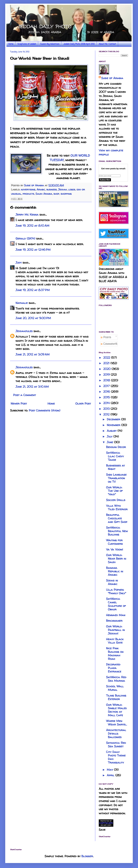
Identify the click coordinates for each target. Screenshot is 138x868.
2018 (107, 380)
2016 (107, 392)
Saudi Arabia (44, 194)
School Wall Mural (115, 688)
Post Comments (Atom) (45, 410)
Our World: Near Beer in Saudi (116, 559)
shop (56, 194)
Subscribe (105, 180)
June (110, 442)
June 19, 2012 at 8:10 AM (32, 226)
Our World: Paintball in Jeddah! (115, 630)
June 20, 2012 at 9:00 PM (33, 318)
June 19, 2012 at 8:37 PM (33, 290)
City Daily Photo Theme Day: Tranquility (116, 757)
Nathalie (22, 303)
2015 (107, 397)
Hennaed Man (116, 615)
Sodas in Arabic (112, 582)
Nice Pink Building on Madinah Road (115, 653)
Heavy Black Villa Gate (115, 641)
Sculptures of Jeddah (27, 44)
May (110, 770)
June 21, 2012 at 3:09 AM (33, 354)
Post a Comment (24, 395)
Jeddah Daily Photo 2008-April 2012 (79, 44)
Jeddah (63, 189)
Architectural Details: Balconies (116, 734)
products (28, 194)
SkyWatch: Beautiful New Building (117, 531)
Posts (106, 337)
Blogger (87, 856)
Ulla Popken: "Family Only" (116, 591)
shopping (66, 194)
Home (11, 44)
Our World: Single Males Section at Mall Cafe (116, 710)
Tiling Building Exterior (116, 697)
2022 (107, 358)
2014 (107, 403)
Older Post (83, 403)
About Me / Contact (107, 44)
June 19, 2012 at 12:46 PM (33, 250)
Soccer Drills (116, 500)
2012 (107, 414)
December (114, 419)
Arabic (41, 189)
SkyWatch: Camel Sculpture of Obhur (116, 604)
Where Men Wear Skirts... (116, 723)
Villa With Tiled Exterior (117, 507)
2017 (107, 386)
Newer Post (19, 403)
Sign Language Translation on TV (116, 478)
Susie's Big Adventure (50, 44)
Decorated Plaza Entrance (114, 668)
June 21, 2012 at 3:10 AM (32, 387)
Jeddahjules (24, 331)
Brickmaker (114, 621)
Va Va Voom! (115, 549)
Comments (109, 344)
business (52, 189)
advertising (28, 189)
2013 (107, 409)
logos (72, 189)
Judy (19, 263)
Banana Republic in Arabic (115, 571)
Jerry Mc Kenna (27, 215)
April (111, 775)
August (112, 431)
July (110, 436)
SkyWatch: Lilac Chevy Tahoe (115, 456)
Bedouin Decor (116, 447)
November (114, 425)
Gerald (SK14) (25, 238)
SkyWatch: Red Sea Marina (116, 679)
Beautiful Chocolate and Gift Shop (117, 518)
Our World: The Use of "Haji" (114, 491)
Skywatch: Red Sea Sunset (116, 745)
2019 (107, 375)
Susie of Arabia (112, 78)
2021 (107, 363)
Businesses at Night (115, 467)
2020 (107, 369)
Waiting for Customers (114, 542)
